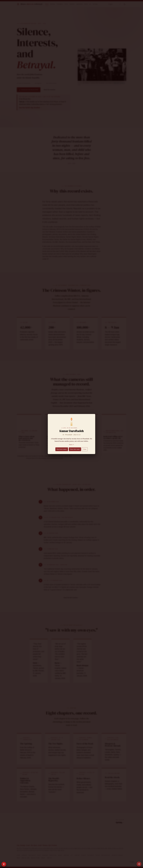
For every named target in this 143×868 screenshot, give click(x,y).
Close (85, 449)
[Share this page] (139, 864)
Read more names (62, 449)
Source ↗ (71, 445)
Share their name (75, 449)
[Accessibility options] (4, 864)
